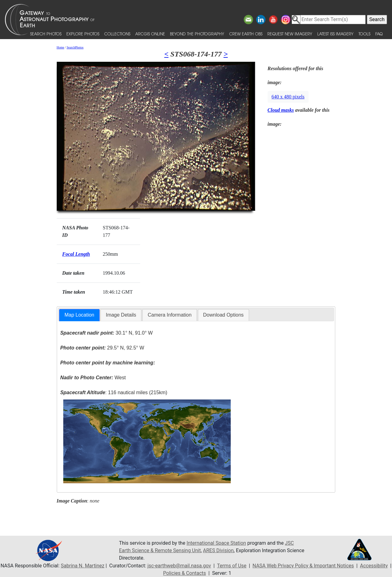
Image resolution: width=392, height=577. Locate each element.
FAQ (379, 34)
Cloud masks (281, 110)
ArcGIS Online (150, 34)
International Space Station (216, 543)
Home (60, 47)
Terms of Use (232, 566)
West (93, 378)
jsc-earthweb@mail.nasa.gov (179, 566)
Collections (117, 34)
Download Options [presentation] (223, 315)
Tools (364, 34)
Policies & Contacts (185, 573)
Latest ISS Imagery (335, 34)
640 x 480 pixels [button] (288, 97)
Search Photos (46, 34)
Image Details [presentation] (121, 315)
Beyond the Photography (197, 34)
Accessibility (374, 566)
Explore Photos (83, 34)
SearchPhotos (75, 47)
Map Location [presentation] (79, 315)
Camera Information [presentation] (169, 315)
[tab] (79, 315)
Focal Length (76, 254)
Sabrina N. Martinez (82, 566)
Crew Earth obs (246, 34)
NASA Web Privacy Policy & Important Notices (303, 566)
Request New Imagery (290, 34)
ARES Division (218, 550)
